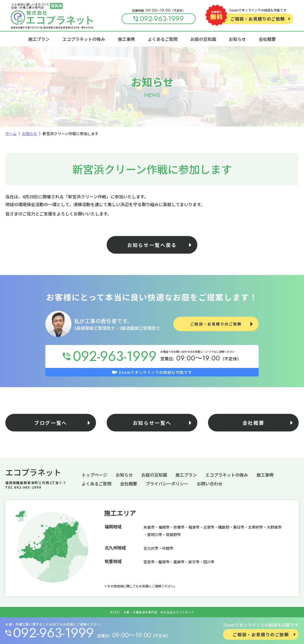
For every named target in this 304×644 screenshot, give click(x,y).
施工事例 (126, 39)
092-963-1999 (53, 633)
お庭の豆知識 (203, 39)
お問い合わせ (210, 484)
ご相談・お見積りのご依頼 (258, 19)
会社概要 (267, 39)
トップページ (94, 475)
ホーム (11, 133)
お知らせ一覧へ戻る (152, 245)
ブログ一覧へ (51, 423)
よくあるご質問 (163, 39)
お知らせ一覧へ (152, 423)
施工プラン (39, 39)
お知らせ (237, 39)
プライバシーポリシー (167, 484)
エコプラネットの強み (84, 39)
